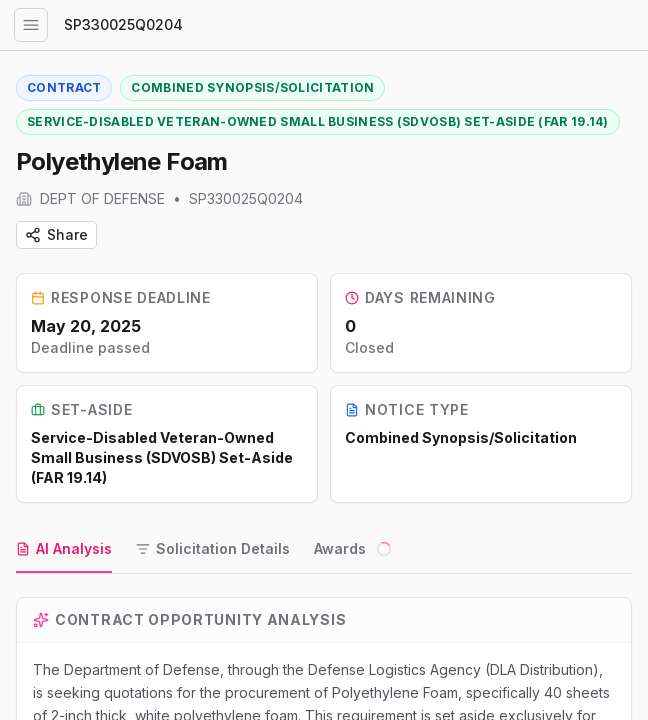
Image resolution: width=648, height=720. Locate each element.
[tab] (64, 550)
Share (56, 234)
